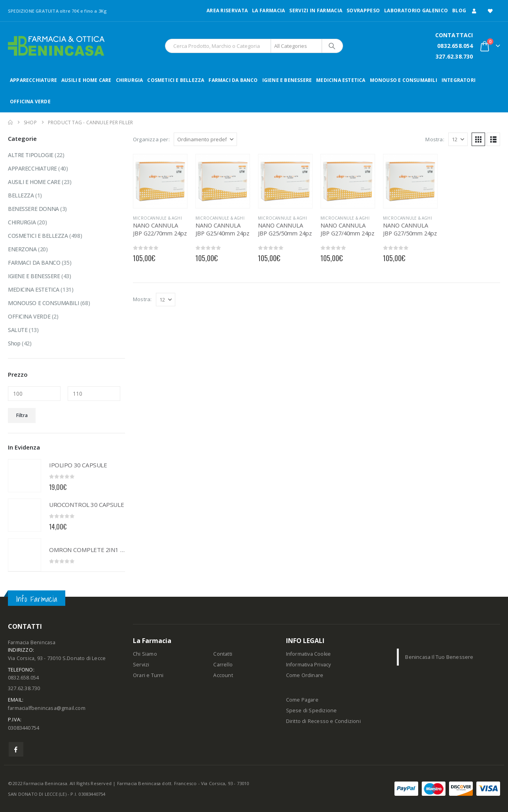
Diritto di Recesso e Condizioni (323, 721)
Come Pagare (302, 700)
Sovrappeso (363, 10)
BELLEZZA (21, 195)
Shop (14, 343)
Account (223, 675)
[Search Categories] (296, 46)
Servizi (141, 665)
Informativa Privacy (309, 665)
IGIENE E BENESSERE (287, 80)
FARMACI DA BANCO (233, 80)
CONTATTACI (454, 35)
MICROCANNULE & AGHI (157, 218)
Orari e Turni (148, 675)
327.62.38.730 (454, 56)
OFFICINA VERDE (30, 101)
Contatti (223, 654)
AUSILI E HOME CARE (86, 80)
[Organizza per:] (205, 139)
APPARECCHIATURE (33, 80)
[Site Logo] (56, 46)
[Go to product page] (160, 181)
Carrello (223, 665)
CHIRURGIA (130, 80)
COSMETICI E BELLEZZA (176, 80)
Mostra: (435, 139)
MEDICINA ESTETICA (341, 80)
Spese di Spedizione (312, 710)
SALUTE (18, 330)
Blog (459, 10)
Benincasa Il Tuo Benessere (439, 657)
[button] (478, 139)
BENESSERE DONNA (33, 209)
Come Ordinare (305, 675)
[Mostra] (458, 139)
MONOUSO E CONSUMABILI (404, 80)
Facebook (16, 749)
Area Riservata (227, 10)
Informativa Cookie (309, 654)
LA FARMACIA (268, 10)
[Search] (332, 46)
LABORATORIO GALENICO (416, 10)
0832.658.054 (455, 46)
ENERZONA (22, 249)
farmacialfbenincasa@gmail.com (47, 708)
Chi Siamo (145, 654)
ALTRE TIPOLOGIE (31, 155)
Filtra (22, 415)
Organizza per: (151, 139)
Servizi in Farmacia (316, 10)
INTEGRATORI (459, 80)
